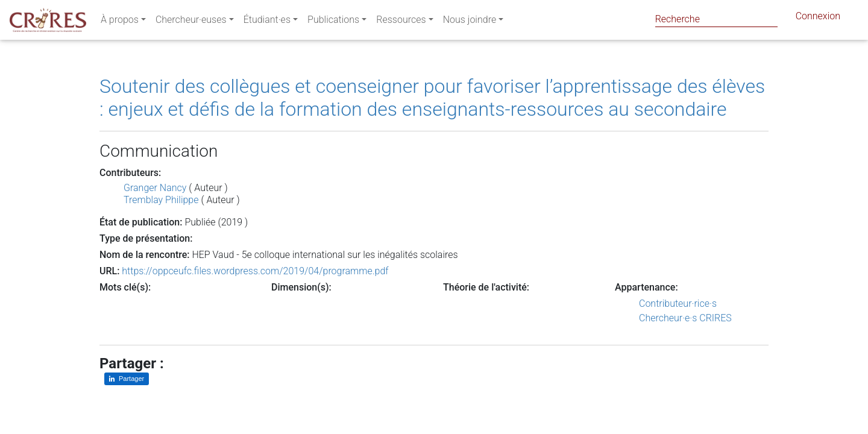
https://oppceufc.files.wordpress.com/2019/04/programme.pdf (255, 271)
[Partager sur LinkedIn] (127, 379)
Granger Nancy (155, 188)
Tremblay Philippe (161, 200)
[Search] (716, 19)
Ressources (401, 22)
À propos (120, 22)
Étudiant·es (267, 22)
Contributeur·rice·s (678, 303)
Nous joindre (470, 22)
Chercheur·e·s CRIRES (685, 318)
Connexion (818, 18)
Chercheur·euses (191, 22)
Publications (333, 22)
